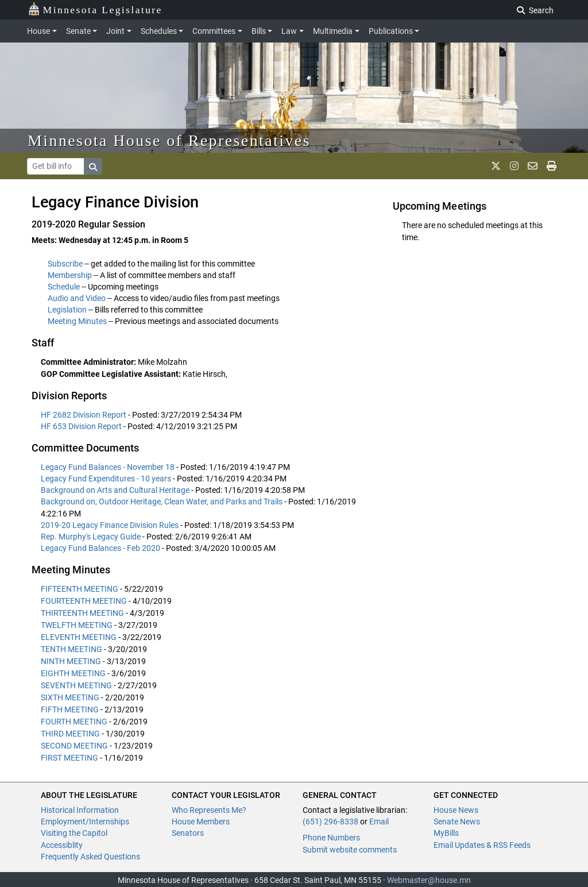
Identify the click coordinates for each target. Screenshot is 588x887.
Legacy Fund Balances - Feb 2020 (101, 548)
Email (379, 822)
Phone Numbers (331, 838)
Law (289, 31)
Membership (70, 275)
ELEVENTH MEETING (79, 637)
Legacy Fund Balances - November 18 (109, 467)
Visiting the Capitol (74, 833)
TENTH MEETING (71, 649)
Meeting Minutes (77, 321)
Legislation (67, 310)
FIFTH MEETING (70, 709)
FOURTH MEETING (74, 722)
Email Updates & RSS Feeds (482, 845)
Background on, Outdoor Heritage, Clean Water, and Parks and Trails (163, 502)
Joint (115, 31)
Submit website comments (350, 850)
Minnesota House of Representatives (169, 140)
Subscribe (65, 264)
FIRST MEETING (69, 758)
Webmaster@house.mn (429, 880)
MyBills (446, 833)
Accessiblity (62, 845)
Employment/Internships (85, 822)
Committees (214, 31)
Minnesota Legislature (95, 9)
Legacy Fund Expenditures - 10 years (107, 479)
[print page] (552, 166)
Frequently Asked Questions (90, 857)
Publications (391, 31)
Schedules (159, 31)
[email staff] (533, 166)
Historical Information (80, 810)
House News (456, 810)
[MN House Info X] (496, 166)
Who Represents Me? (209, 810)
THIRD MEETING (70, 734)
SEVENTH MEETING (76, 685)
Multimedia (333, 31)
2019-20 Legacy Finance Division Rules (111, 525)
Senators (188, 833)
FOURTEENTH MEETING (84, 601)
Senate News (457, 822)
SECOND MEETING (74, 746)
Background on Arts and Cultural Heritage (116, 490)
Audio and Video (77, 298)
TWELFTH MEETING (77, 625)
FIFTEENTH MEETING (80, 589)
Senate (78, 31)
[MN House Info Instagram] (514, 166)
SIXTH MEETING (70, 697)
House (38, 31)
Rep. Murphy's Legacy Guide (92, 537)
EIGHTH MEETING (73, 673)
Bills (259, 31)
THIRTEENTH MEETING (82, 613)
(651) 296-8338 (330, 822)
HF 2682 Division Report (84, 415)
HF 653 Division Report (82, 426)
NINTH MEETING (71, 661)
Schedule (64, 287)
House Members (201, 822)
